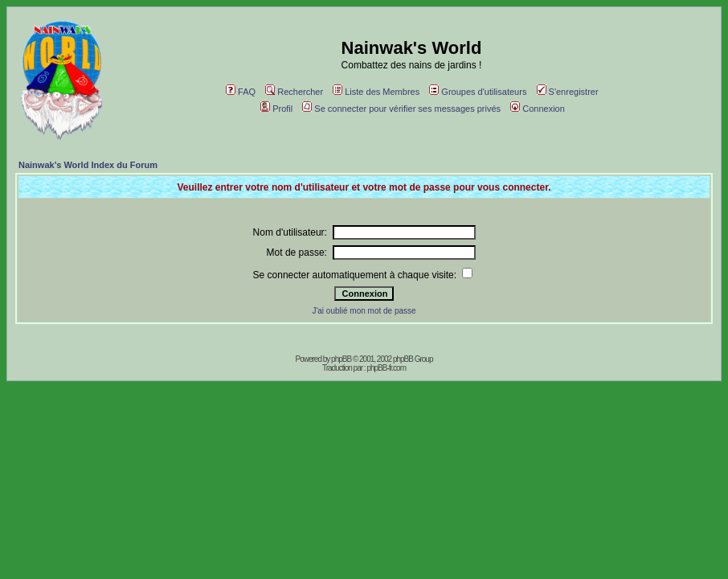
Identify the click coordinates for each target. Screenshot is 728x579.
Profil (276, 109)
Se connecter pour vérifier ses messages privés (401, 109)
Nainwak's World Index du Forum (88, 165)
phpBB (341, 359)
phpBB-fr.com (386, 368)
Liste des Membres (376, 92)
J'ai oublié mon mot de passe (364, 311)
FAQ (241, 92)
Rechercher (294, 92)
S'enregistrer (568, 92)
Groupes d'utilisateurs (478, 92)
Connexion (538, 109)
